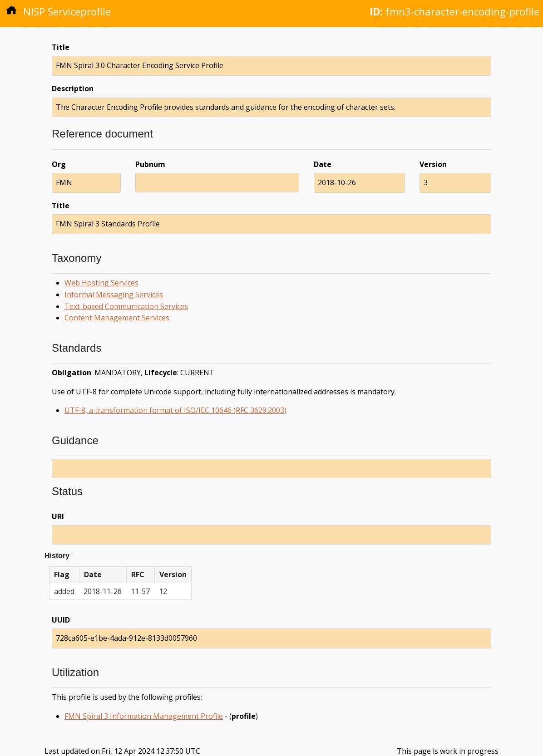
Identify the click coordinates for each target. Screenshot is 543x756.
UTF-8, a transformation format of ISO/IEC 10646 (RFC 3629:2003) (175, 410)
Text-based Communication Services (126, 306)
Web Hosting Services (101, 283)
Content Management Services (117, 318)
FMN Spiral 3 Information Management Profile (144, 716)
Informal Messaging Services (114, 295)
